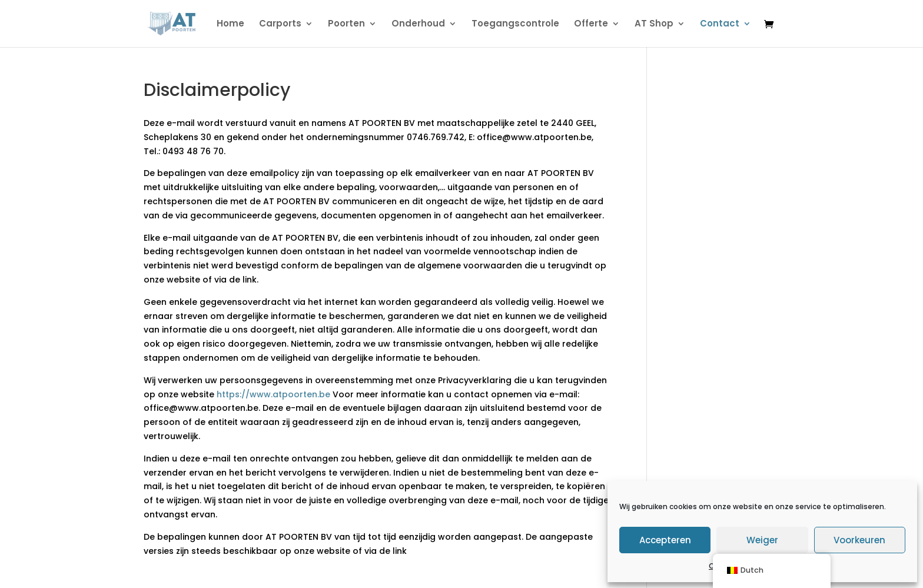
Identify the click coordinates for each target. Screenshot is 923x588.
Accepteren (665, 540)
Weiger (762, 540)
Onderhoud (418, 24)
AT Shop (654, 24)
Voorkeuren (859, 540)
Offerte (591, 24)
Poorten (346, 24)
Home (230, 24)
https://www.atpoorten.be (273, 394)
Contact (720, 24)
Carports (280, 24)
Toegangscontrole (515, 24)
